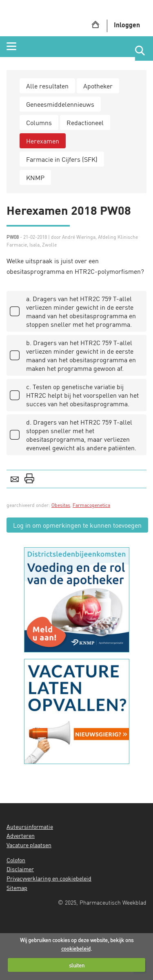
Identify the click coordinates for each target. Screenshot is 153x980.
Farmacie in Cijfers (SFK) (62, 159)
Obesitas (61, 505)
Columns (39, 122)
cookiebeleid (76, 948)
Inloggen (127, 25)
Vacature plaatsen (29, 845)
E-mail (15, 478)
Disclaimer (20, 869)
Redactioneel (85, 122)
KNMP (35, 177)
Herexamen (43, 141)
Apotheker (98, 86)
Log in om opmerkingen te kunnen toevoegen (77, 525)
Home (95, 24)
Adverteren (21, 835)
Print (29, 478)
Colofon (16, 860)
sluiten (77, 965)
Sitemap (17, 888)
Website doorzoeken (144, 51)
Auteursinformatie (30, 826)
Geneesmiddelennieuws (60, 104)
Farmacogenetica (91, 505)
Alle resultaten (47, 86)
